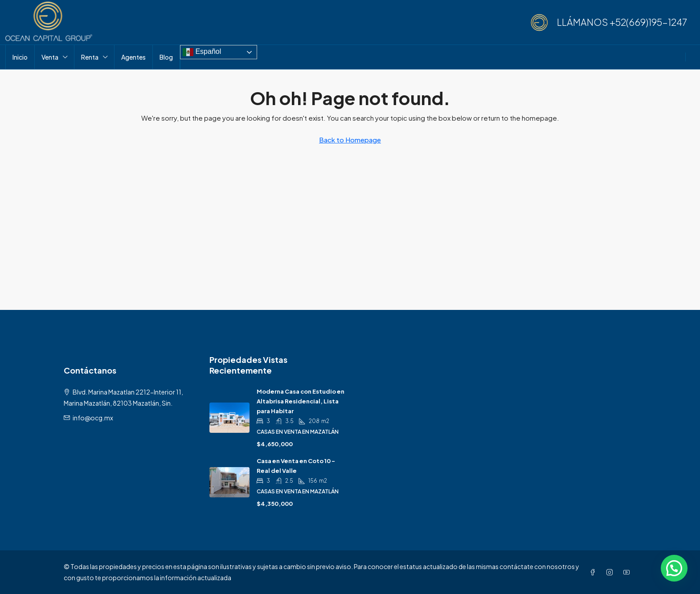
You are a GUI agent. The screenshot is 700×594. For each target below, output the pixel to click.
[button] (674, 568)
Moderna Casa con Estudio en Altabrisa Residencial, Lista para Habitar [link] (301, 401)
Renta (90, 57)
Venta (50, 57)
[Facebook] (594, 572)
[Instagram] (611, 572)
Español (202, 52)
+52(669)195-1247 (648, 22)
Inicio (20, 57)
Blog (166, 57)
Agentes (133, 57)
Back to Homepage (350, 140)
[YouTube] (628, 572)
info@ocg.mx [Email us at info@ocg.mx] (93, 418)
